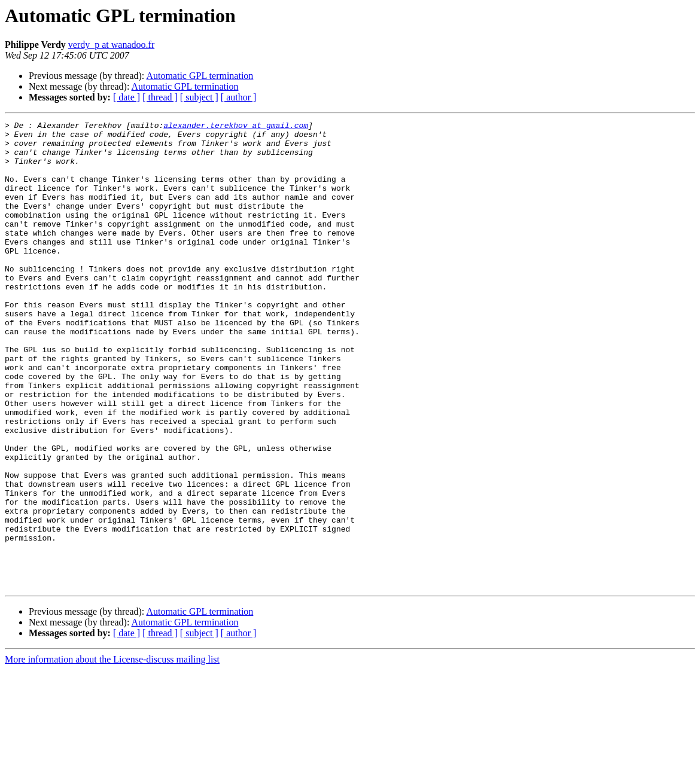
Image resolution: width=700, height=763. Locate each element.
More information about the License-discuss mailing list (112, 753)
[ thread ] (160, 97)
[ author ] (239, 97)
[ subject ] (199, 97)
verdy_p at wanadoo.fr (111, 45)
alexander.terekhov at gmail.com (236, 127)
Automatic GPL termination (200, 76)
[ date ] (127, 97)
